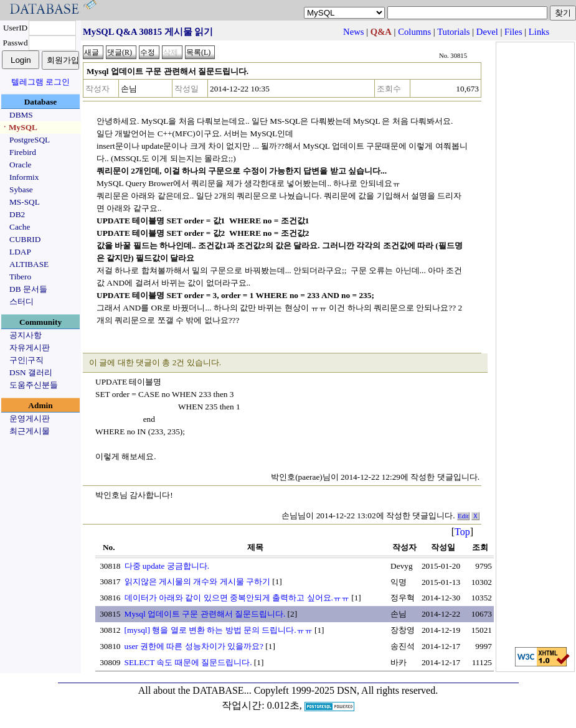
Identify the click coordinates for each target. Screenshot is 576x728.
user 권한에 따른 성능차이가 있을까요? (194, 646)
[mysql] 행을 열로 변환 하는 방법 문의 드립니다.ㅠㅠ (219, 630)
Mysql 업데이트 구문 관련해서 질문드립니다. (205, 614)
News (353, 32)
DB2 (17, 214)
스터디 (21, 301)
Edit (463, 516)
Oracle (21, 165)
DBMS (21, 115)
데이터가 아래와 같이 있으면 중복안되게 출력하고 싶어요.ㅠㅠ (237, 598)
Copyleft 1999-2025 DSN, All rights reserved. (346, 690)
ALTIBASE (29, 264)
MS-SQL (25, 202)
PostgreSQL (30, 140)
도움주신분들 (34, 385)
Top (462, 532)
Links (539, 32)
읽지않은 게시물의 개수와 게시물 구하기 (197, 581)
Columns (414, 32)
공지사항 (26, 335)
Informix (24, 177)
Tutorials (453, 32)
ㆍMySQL (19, 127)
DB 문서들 (28, 289)
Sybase (21, 189)
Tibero (20, 277)
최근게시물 (30, 431)
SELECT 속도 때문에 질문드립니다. (188, 662)
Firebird (23, 152)
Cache (20, 227)
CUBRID (25, 239)
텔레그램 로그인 (40, 82)
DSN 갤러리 (31, 372)
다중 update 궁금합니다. (167, 566)
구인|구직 (26, 360)
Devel (487, 32)
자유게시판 (30, 348)
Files (513, 32)
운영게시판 (30, 418)
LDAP (20, 252)
